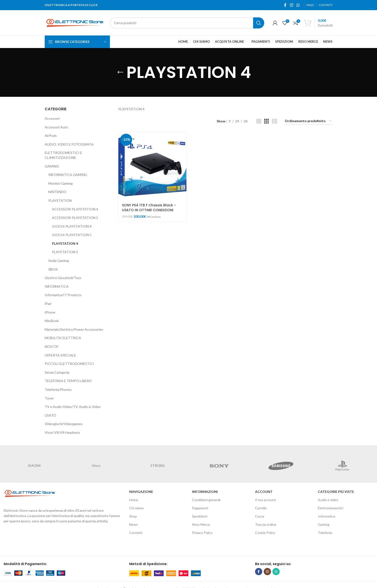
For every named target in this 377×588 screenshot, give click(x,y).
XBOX (53, 269)
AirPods (51, 136)
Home (134, 500)
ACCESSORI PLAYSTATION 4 (75, 209)
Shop (133, 516)
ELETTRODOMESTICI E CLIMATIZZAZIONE (63, 155)
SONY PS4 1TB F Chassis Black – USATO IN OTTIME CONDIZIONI (149, 208)
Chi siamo (136, 508)
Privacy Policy (202, 533)
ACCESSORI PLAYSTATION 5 (75, 218)
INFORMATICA (57, 286)
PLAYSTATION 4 (65, 243)
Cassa (260, 516)
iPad (48, 304)
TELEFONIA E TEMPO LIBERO (68, 381)
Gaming (324, 524)
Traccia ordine (266, 524)
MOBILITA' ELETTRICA (63, 338)
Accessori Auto (56, 127)
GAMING (52, 166)
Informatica (327, 516)
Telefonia (325, 533)
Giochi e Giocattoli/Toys (63, 278)
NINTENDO (57, 192)
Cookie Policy (265, 533)
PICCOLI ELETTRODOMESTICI (69, 364)
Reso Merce (201, 524)
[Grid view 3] (267, 121)
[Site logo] (75, 22)
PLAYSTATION (60, 200)
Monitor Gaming (60, 183)
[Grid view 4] (274, 121)
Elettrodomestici (331, 508)
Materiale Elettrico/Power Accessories (74, 329)
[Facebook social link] (285, 5)
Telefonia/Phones (58, 389)
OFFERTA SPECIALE (60, 355)
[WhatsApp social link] (298, 5)
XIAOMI (34, 465)
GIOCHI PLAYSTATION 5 (72, 235)
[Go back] (120, 72)
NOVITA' (52, 346)
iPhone (50, 312)
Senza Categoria (57, 372)
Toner (49, 398)
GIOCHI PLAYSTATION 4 (72, 226)
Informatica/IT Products (63, 295)
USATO (50, 415)
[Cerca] (187, 23)
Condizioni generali (206, 500)
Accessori (52, 118)
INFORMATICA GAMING (68, 175)
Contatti (136, 533)
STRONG (158, 465)
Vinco (96, 465)
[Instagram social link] (291, 5)
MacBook (52, 321)
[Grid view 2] (259, 121)
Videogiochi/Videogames (64, 424)
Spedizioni (200, 516)
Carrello (261, 508)
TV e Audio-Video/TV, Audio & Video (73, 407)
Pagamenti (200, 508)
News (134, 524)
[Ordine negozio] (308, 121)
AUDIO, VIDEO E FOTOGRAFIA (69, 144)
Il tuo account (266, 500)
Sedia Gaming (59, 261)
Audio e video (328, 500)
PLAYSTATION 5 (65, 252)
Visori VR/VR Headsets (62, 432)
